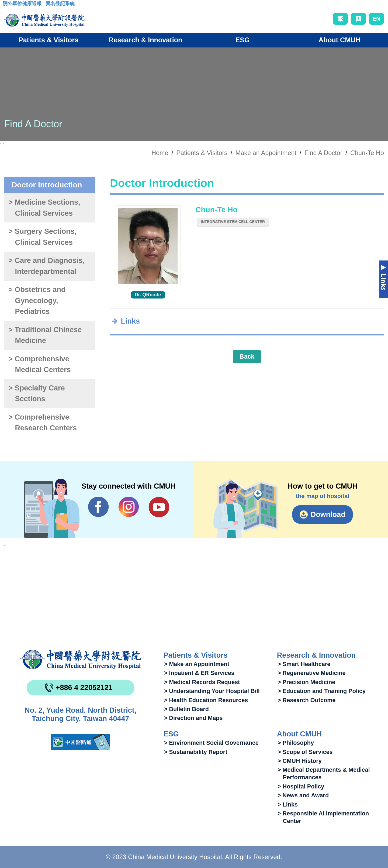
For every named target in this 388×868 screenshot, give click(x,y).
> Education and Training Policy (322, 691)
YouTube (159, 507)
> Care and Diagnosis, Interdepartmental (46, 266)
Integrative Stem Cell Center (233, 222)
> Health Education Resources (206, 700)
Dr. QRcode (148, 295)
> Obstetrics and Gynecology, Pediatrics (37, 301)
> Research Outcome (306, 700)
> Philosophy (296, 743)
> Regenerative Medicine (312, 673)
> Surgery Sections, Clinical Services (42, 237)
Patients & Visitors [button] (48, 40)
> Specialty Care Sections (37, 394)
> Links (288, 804)
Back (247, 356)
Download (328, 514)
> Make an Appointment (197, 664)
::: (7, 5)
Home (160, 153)
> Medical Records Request (202, 682)
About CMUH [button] (339, 40)
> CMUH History (300, 761)
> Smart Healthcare (304, 664)
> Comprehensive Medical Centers (39, 364)
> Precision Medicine (306, 682)
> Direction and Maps (193, 718)
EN (376, 19)
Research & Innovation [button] (146, 40)
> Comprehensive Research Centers (43, 423)
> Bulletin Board (186, 709)
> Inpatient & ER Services (199, 673)
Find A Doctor (323, 153)
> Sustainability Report (196, 752)
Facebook (98, 507)
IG (129, 507)
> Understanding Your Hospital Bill (212, 691)
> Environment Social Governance (211, 743)
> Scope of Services (305, 752)
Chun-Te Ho (367, 153)
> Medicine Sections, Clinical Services (44, 208)
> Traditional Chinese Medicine (45, 335)
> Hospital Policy (301, 786)
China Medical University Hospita (81, 660)
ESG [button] (242, 40)
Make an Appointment (266, 153)
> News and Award (303, 795)
